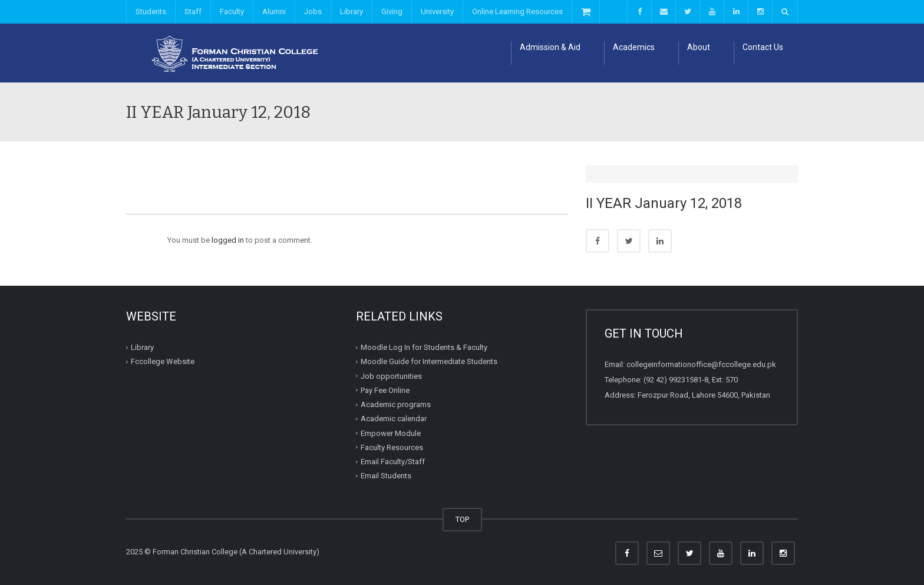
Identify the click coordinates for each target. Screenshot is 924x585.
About (699, 47)
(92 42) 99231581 (673, 380)
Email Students (386, 476)
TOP (462, 519)
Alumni (274, 11)
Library (352, 11)
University (437, 11)
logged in (228, 240)
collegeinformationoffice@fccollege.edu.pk (701, 364)
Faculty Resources (392, 447)
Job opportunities (391, 376)
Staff (193, 11)
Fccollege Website (163, 361)
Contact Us (763, 47)
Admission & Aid (550, 47)
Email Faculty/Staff (393, 462)
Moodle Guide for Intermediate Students (429, 361)
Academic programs (396, 404)
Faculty (232, 11)
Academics (634, 47)
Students (151, 11)
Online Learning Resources (517, 11)
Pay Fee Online (385, 390)
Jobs (313, 11)
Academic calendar (394, 419)
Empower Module (391, 433)
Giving (392, 11)
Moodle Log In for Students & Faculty (424, 347)
